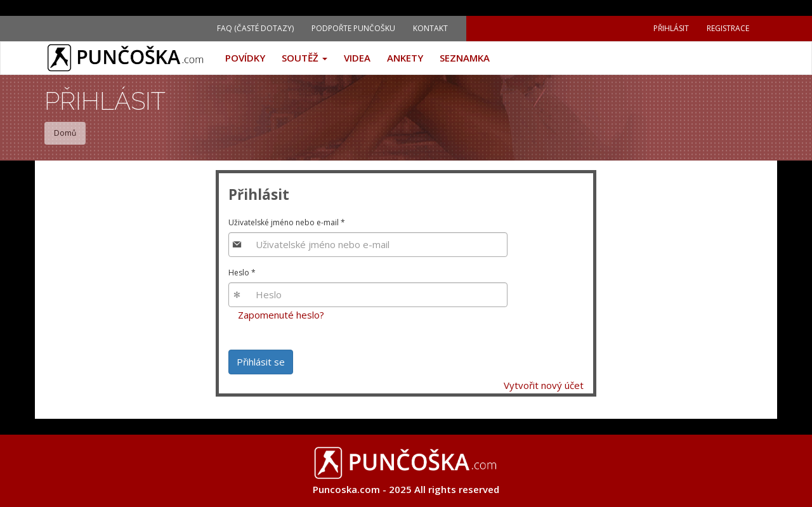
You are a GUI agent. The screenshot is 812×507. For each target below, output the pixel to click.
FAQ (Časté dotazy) (255, 28)
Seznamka (465, 58)
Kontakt (430, 28)
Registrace (728, 28)
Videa (357, 58)
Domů (65, 133)
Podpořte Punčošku (353, 28)
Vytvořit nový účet (544, 385)
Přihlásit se (261, 362)
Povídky (245, 58)
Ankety (405, 58)
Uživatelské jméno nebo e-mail (287, 222)
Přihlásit (671, 28)
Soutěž (304, 58)
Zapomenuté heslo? (281, 315)
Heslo (242, 273)
